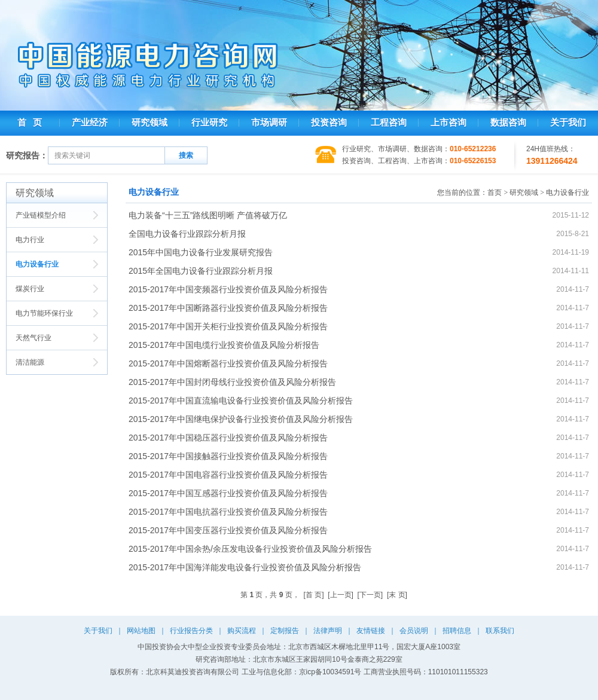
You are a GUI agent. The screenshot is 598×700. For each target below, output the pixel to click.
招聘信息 (457, 631)
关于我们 (568, 123)
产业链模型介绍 (41, 215)
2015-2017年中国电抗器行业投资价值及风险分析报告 (228, 512)
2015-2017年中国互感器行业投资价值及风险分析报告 (228, 493)
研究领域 (149, 123)
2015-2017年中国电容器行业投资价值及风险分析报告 (228, 475)
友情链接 (371, 631)
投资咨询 (329, 123)
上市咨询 (448, 123)
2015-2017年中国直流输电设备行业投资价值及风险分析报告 (241, 401)
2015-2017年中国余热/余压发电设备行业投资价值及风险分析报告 (250, 549)
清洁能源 (30, 362)
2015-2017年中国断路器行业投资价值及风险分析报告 (228, 308)
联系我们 (500, 631)
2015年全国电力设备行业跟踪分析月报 (201, 271)
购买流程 (242, 631)
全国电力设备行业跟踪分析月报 (187, 234)
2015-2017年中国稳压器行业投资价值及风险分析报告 (228, 438)
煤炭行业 (30, 289)
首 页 (30, 123)
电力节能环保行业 (44, 313)
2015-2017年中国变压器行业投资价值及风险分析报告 (228, 530)
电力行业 (30, 240)
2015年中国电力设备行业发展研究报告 (201, 252)
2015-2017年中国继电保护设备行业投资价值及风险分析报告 (241, 419)
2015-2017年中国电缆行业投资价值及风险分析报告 (224, 345)
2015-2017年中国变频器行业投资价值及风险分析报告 (228, 289)
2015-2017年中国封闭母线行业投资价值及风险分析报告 (232, 382)
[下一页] (370, 595)
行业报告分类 (191, 631)
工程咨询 (389, 123)
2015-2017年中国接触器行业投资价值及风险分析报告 (228, 456)
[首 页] (314, 595)
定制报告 (285, 631)
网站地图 (141, 631)
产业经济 (90, 123)
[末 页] (397, 595)
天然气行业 (33, 338)
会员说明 (414, 631)
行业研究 (209, 123)
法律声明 (328, 631)
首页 (495, 192)
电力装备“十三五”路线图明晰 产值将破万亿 (208, 215)
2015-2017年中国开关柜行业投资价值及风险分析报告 (228, 326)
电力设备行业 (37, 264)
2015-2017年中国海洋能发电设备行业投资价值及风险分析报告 (245, 567)
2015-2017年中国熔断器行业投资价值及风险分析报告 (228, 363)
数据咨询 (508, 123)
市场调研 (269, 123)
